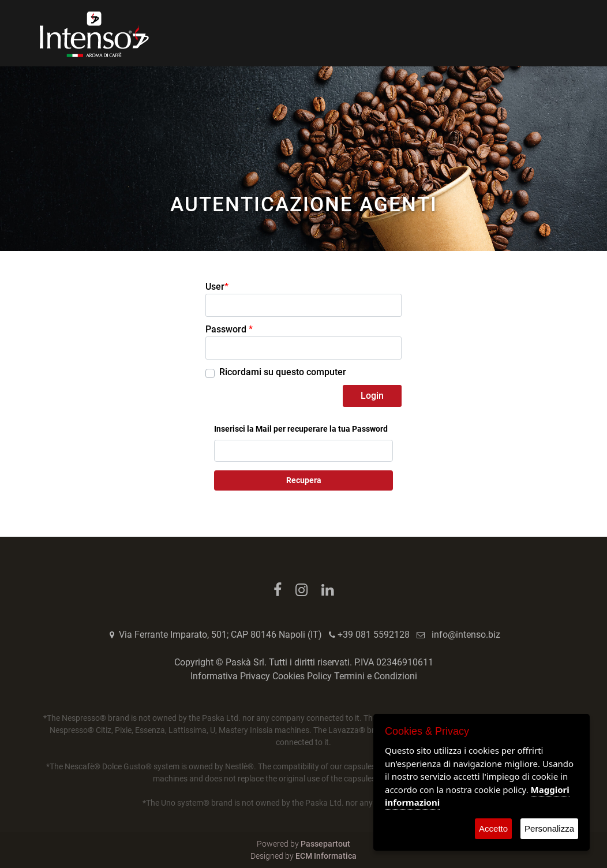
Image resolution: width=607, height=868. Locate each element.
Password (229, 329)
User (217, 287)
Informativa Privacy (230, 676)
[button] (372, 396)
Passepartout (325, 844)
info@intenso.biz (466, 635)
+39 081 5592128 (374, 635)
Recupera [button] (304, 480)
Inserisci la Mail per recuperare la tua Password (301, 429)
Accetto (493, 828)
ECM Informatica (326, 856)
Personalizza (549, 828)
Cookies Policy (302, 676)
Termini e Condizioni (376, 676)
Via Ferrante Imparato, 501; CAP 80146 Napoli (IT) (220, 635)
